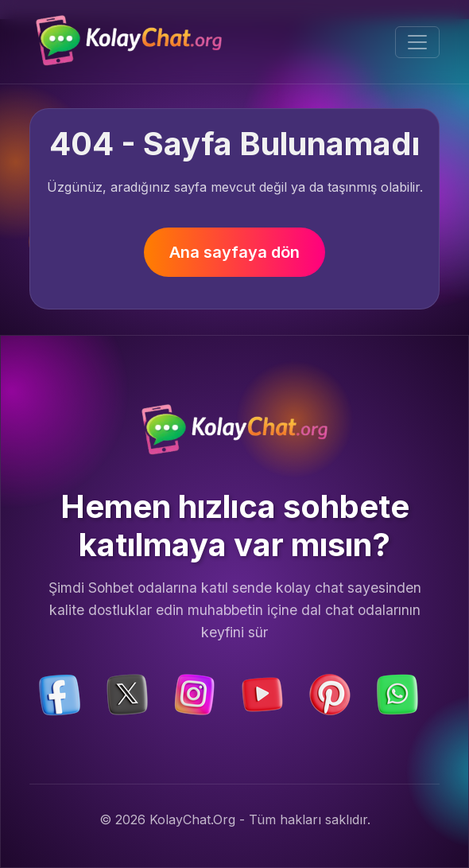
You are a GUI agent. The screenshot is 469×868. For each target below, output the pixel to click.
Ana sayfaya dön (234, 252)
